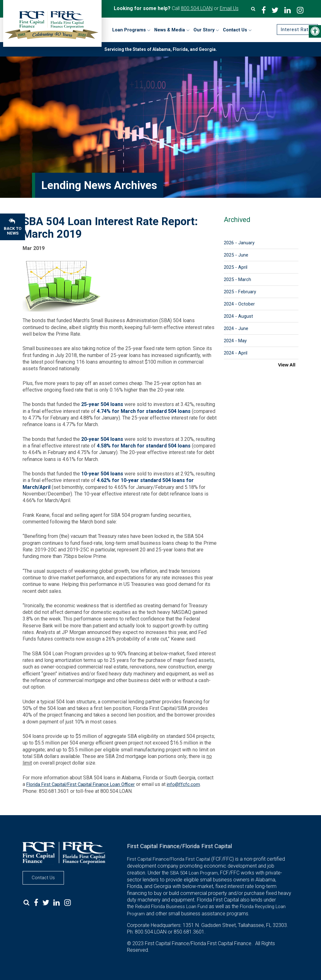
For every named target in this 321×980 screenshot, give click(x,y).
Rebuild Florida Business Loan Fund (171, 907)
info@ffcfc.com (183, 784)
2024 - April (236, 353)
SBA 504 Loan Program (194, 873)
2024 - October (239, 304)
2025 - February (240, 292)
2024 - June (236, 328)
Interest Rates (297, 30)
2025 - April (236, 267)
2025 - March (237, 279)
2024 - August (238, 316)
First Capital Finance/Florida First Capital (168, 859)
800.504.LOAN (197, 8)
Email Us (229, 8)
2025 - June (236, 255)
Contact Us (43, 878)
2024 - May (235, 341)
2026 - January (239, 243)
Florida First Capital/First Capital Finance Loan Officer (81, 784)
